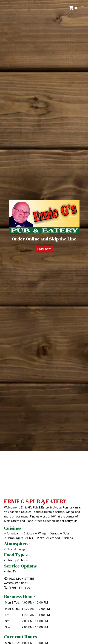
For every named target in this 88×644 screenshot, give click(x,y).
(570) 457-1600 (17, 588)
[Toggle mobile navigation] (83, 8)
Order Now (44, 249)
